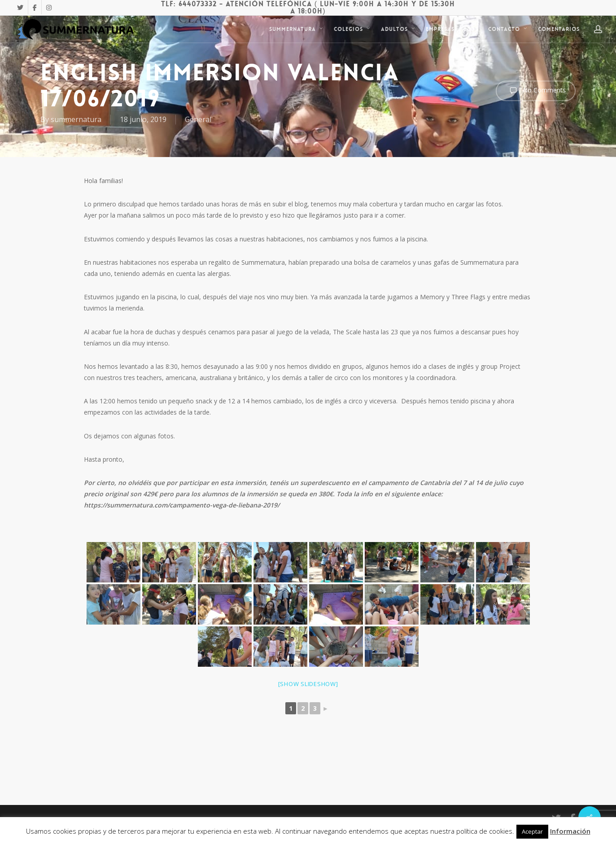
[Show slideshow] (308, 684)
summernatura (76, 119)
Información (570, 831)
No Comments (536, 91)
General (198, 119)
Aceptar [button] (532, 831)
